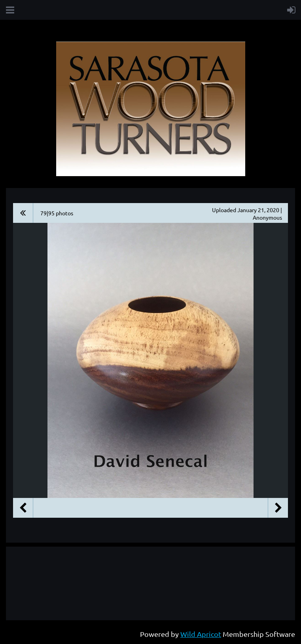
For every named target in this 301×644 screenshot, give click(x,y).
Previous (23, 508)
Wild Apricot (201, 634)
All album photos (23, 213)
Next (278, 508)
